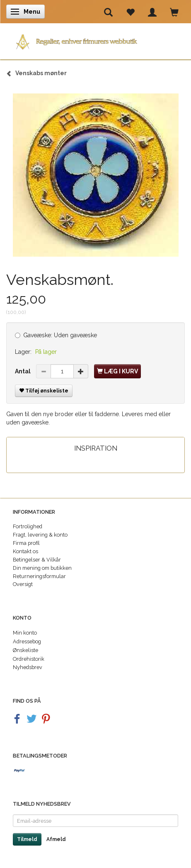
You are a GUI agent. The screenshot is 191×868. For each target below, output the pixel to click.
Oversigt (23, 584)
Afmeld (56, 839)
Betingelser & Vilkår (37, 560)
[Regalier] (95, 40)
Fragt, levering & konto (40, 535)
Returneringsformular (39, 576)
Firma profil (26, 543)
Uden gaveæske (60, 335)
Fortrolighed (28, 526)
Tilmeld (27, 839)
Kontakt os (25, 551)
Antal (23, 371)
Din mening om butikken (42, 568)
